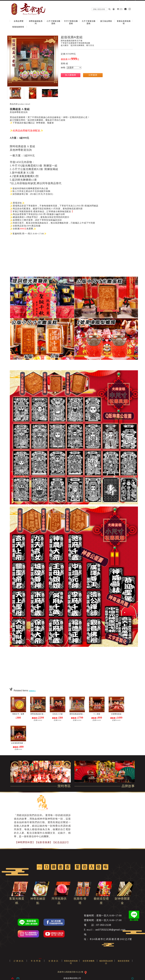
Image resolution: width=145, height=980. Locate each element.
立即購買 (93, 75)
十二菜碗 (97, 714)
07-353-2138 (104, 925)
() (120, 9)
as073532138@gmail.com (110, 930)
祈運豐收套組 (116, 714)
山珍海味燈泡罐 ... (18, 743)
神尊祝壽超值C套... (38, 714)
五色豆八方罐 (58, 714)
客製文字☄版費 (18, 714)
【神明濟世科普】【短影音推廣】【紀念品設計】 (42, 842)
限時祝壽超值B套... (77, 714)
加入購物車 (71, 75)
